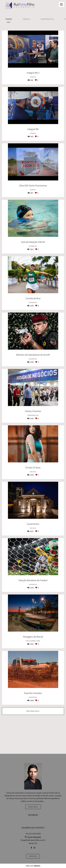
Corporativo (47, 19)
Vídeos (26, 19)
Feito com (33, 866)
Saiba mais (33, 807)
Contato (33, 856)
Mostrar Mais (33, 711)
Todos (9, 19)
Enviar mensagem (34, 837)
